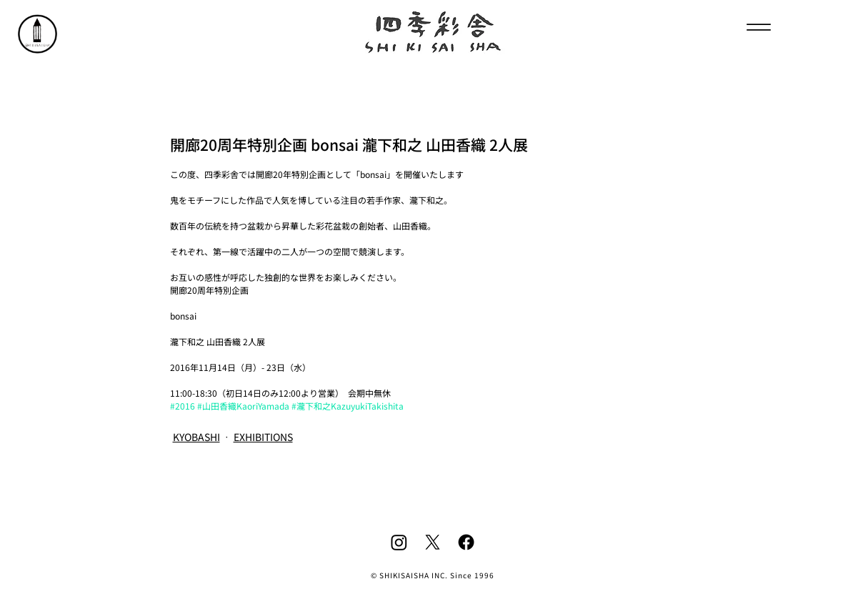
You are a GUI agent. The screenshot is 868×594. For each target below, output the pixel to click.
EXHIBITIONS (263, 437)
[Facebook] (466, 542)
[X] (433, 542)
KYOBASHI (196, 437)
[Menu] (759, 27)
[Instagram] (399, 542)
